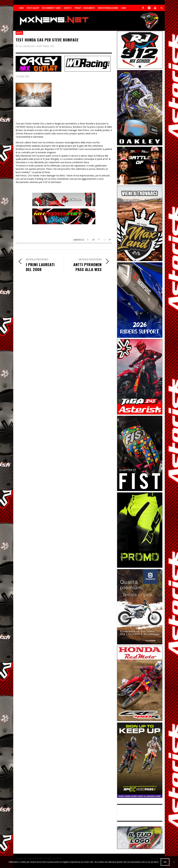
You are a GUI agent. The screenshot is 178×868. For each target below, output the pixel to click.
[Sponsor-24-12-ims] (140, 530)
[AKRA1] (140, 300)
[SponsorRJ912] (140, 50)
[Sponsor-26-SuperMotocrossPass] (140, 760)
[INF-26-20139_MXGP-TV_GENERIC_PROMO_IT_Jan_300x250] (140, 165)
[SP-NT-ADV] (140, 837)
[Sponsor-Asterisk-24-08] (140, 376)
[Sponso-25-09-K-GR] (140, 607)
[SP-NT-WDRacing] (88, 63)
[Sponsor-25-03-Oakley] (140, 107)
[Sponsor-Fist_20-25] (140, 453)
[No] (174, 862)
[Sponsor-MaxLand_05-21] (140, 223)
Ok (165, 862)
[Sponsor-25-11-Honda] (140, 683)
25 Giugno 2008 (22, 76)
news (19, 33)
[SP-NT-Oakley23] (39, 63)
